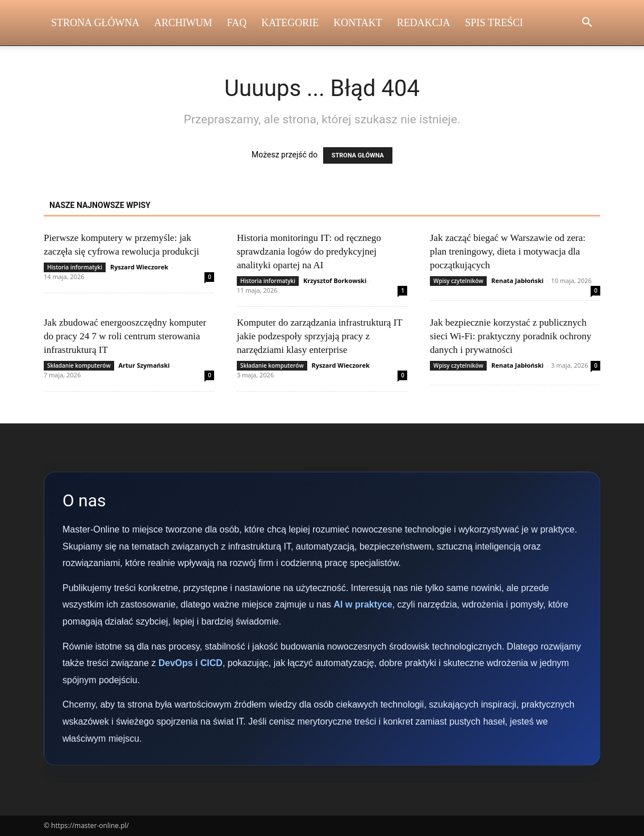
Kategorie (290, 23)
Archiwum (183, 23)
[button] (587, 24)
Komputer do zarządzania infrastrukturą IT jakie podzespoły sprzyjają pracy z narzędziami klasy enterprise (319, 336)
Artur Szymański (144, 365)
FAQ (237, 23)
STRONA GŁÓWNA (358, 155)
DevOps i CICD (191, 663)
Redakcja (424, 23)
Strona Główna (95, 23)
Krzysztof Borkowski (335, 280)
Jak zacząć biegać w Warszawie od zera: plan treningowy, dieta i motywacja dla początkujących (508, 251)
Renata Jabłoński (517, 280)
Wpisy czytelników (458, 281)
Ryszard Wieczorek (139, 267)
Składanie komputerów (79, 365)
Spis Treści (494, 23)
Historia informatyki (75, 267)
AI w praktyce (363, 604)
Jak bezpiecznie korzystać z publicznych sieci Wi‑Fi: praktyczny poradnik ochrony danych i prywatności (511, 336)
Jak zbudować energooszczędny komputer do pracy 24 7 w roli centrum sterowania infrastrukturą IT (125, 336)
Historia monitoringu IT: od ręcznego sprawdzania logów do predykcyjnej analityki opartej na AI (309, 251)
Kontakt (358, 23)
